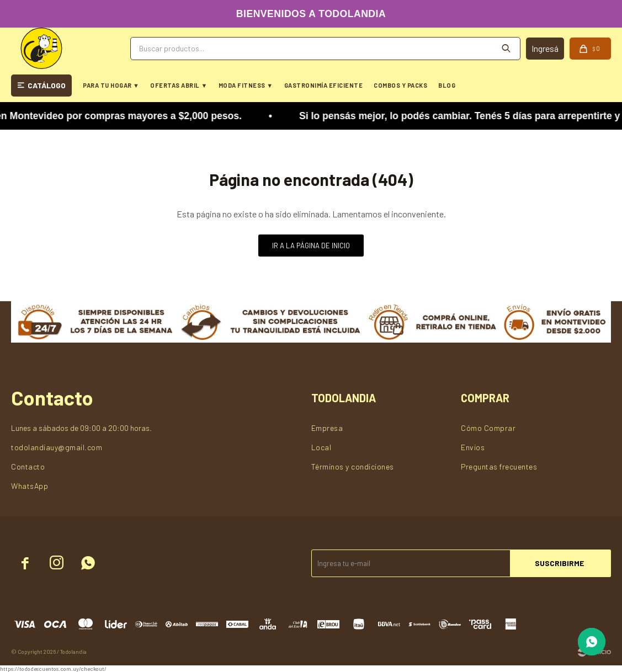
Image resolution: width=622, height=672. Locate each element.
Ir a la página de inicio (311, 246)
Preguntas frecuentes (499, 466)
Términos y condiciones (353, 466)
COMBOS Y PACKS (400, 85)
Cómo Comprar (488, 428)
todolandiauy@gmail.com (57, 447)
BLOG (447, 85)
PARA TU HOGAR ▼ (111, 85)
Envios (473, 447)
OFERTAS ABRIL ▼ (179, 85)
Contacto (28, 466)
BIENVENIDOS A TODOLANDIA (311, 14)
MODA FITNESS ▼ (246, 85)
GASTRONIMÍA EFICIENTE (324, 85)
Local (321, 447)
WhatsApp (30, 486)
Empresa (327, 428)
